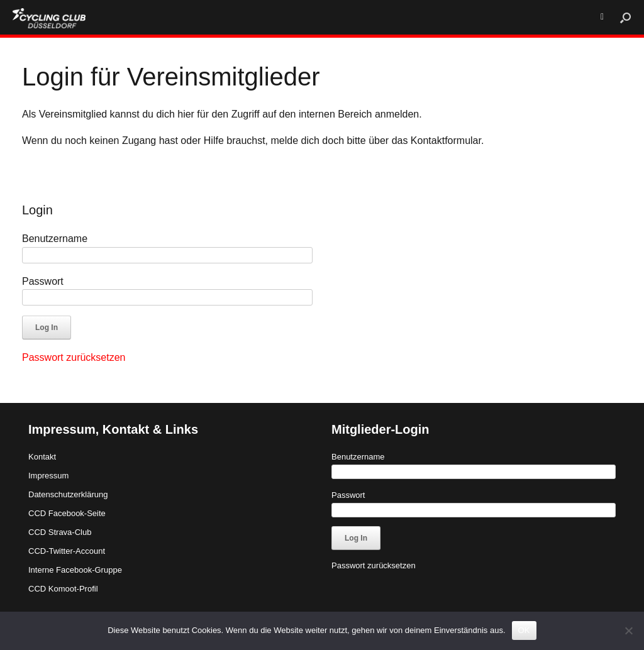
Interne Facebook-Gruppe (75, 570)
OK (524, 630)
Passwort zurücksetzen (74, 357)
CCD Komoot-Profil (63, 589)
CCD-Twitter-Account (67, 551)
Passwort (43, 281)
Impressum (48, 476)
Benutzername (55, 239)
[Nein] (628, 631)
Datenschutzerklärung (68, 494)
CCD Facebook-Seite (67, 513)
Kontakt (42, 457)
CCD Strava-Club (60, 532)
